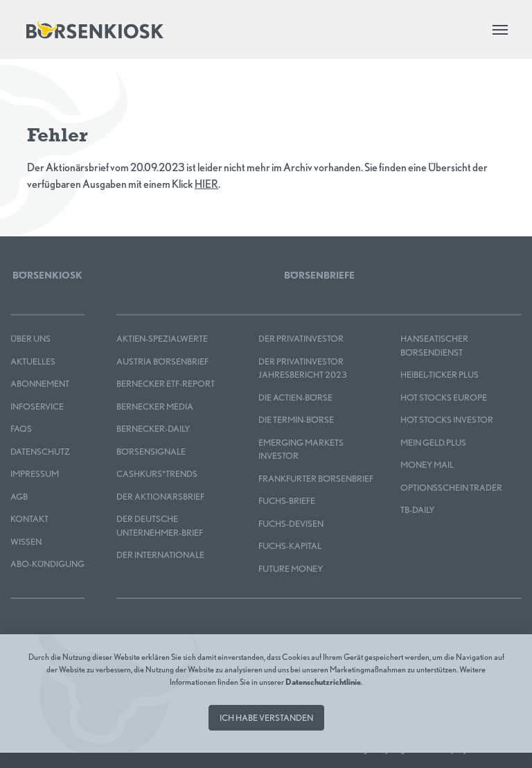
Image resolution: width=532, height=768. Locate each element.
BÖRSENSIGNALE (151, 452)
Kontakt (29, 519)
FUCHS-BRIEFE (287, 501)
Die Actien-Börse (295, 398)
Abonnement (40, 384)
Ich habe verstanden (266, 718)
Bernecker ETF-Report (166, 384)
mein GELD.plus (433, 443)
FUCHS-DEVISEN (291, 524)
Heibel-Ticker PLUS (440, 375)
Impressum (35, 474)
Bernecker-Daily (153, 429)
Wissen (26, 542)
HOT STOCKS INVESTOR (447, 420)
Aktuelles (33, 361)
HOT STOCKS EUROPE (444, 398)
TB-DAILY (417, 510)
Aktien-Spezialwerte (162, 339)
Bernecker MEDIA (155, 407)
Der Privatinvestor (301, 339)
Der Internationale (160, 555)
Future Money (291, 569)
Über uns (30, 339)
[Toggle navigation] (500, 30)
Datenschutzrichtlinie (323, 682)
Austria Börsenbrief (162, 361)
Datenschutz (40, 452)
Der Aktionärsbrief (160, 497)
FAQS (21, 429)
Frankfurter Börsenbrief (316, 479)
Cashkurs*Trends (157, 474)
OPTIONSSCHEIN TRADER (451, 488)
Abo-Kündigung (47, 564)
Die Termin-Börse (296, 420)
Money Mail (427, 465)
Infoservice (37, 407)
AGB (19, 497)
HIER (206, 184)
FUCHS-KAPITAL (290, 546)
